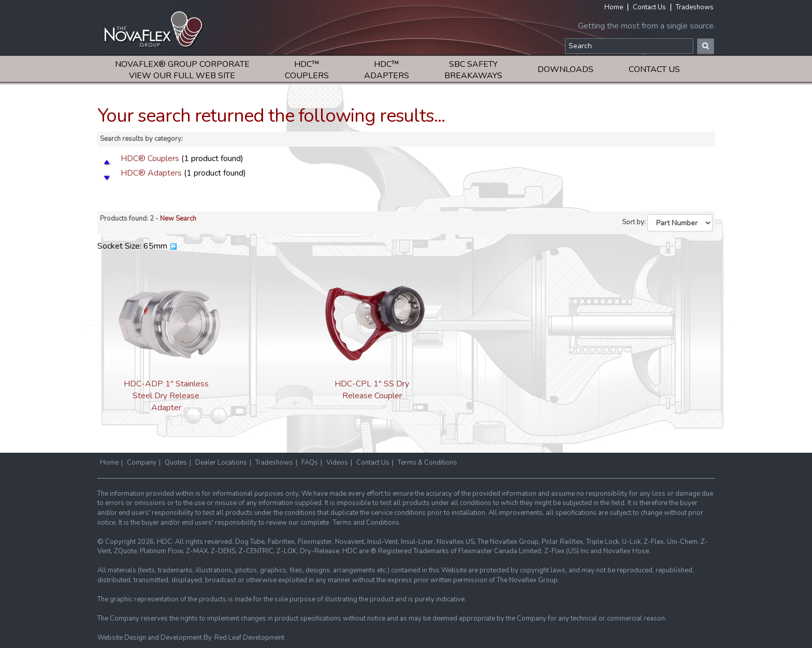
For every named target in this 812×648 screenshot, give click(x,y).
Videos (337, 463)
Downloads (565, 69)
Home (614, 7)
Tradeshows (695, 7)
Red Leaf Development (249, 638)
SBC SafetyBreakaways (473, 70)
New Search (178, 219)
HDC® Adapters (151, 173)
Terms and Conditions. (367, 523)
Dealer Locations (221, 463)
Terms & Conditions (427, 463)
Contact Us (649, 7)
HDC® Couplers (150, 159)
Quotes (176, 463)
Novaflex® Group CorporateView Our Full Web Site (182, 70)
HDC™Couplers (307, 70)
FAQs (310, 463)
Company (142, 463)
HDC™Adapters (387, 70)
